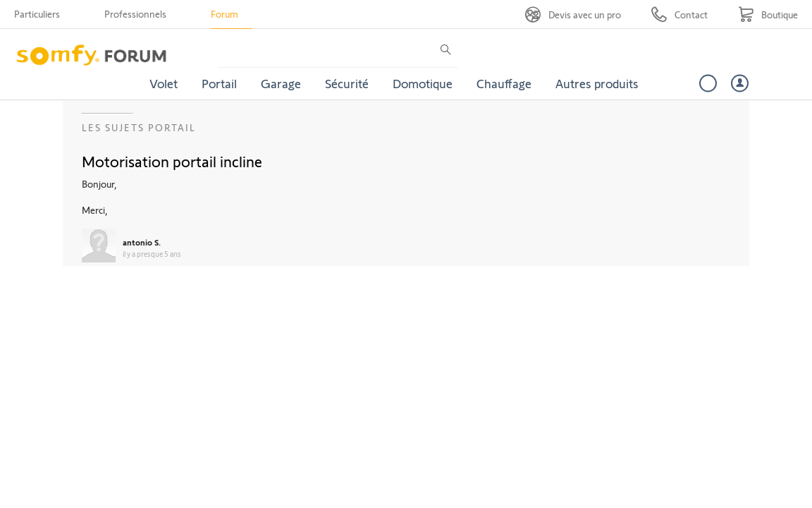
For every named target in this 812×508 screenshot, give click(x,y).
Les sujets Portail (139, 127)
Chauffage (504, 83)
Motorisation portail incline (172, 161)
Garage (281, 83)
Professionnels (135, 14)
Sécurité (347, 83)
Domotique (423, 83)
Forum (224, 14)
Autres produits (597, 83)
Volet (164, 83)
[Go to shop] (768, 14)
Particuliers (37, 14)
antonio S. (142, 242)
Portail (219, 83)
